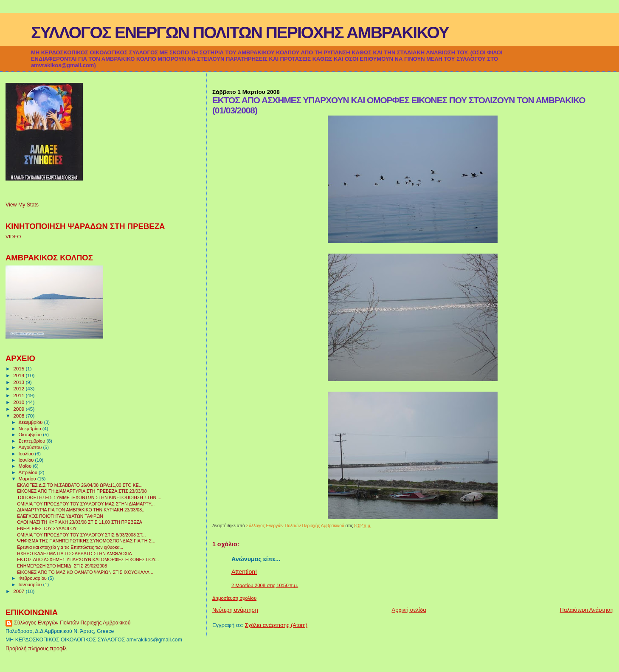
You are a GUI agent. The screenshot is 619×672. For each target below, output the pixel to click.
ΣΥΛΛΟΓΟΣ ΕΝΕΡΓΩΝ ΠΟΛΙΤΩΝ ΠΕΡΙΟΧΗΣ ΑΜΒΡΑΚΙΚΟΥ (240, 32)
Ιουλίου (27, 454)
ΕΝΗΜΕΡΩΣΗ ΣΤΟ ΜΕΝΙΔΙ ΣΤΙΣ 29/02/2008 (62, 566)
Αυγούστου (31, 447)
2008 (19, 416)
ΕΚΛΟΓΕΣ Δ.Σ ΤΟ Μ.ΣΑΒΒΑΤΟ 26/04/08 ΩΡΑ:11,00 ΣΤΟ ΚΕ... (80, 485)
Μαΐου (26, 466)
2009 (19, 409)
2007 (19, 591)
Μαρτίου (28, 479)
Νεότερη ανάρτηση (235, 610)
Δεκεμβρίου (31, 422)
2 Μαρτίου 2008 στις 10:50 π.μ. (265, 585)
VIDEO (13, 236)
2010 (19, 402)
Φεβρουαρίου (33, 578)
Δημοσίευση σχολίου (234, 598)
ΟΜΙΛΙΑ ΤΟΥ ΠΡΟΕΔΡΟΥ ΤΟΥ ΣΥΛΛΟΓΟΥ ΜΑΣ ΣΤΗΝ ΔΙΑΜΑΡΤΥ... (86, 504)
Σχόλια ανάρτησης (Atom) (276, 625)
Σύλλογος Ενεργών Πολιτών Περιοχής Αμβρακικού (72, 623)
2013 (19, 382)
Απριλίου (29, 472)
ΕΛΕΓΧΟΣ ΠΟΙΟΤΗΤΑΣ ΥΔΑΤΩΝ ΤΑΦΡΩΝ (60, 516)
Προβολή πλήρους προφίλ (36, 649)
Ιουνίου (27, 460)
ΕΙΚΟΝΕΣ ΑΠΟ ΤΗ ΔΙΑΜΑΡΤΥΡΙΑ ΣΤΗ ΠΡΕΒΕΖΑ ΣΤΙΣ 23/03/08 (82, 491)
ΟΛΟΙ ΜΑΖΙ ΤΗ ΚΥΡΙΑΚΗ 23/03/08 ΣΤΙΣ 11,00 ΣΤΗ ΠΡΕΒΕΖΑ (80, 522)
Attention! (244, 572)
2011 (19, 395)
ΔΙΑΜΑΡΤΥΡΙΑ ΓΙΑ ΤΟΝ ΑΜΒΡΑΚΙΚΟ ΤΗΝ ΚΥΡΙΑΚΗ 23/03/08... (81, 510)
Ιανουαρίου (31, 584)
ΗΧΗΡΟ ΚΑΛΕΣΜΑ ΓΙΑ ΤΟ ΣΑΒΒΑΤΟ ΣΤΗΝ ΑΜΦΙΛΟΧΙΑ (74, 553)
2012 (19, 388)
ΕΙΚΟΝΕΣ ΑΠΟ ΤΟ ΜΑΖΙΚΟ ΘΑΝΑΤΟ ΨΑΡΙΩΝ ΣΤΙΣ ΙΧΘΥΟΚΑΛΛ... (85, 572)
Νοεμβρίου (31, 429)
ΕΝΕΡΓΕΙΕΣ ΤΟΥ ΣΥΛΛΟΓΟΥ (47, 528)
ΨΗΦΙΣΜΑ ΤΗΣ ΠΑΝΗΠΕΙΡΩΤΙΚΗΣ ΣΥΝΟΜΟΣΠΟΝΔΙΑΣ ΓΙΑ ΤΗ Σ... (86, 541)
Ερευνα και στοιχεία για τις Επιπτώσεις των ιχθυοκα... (70, 547)
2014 (19, 375)
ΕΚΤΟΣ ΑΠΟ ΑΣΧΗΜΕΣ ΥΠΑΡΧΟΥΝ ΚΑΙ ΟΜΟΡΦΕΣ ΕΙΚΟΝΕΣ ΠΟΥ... (88, 559)
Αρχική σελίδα (409, 610)
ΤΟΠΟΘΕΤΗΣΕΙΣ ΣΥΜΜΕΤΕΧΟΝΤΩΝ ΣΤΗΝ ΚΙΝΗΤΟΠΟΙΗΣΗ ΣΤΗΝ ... (89, 497)
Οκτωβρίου (31, 435)
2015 (19, 368)
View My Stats (22, 205)
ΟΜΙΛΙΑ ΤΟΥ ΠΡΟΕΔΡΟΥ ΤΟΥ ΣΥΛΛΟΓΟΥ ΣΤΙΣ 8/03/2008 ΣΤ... (81, 535)
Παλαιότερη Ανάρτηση (587, 610)
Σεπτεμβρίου (33, 441)
